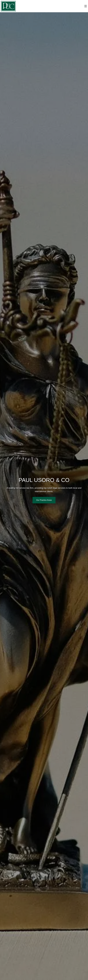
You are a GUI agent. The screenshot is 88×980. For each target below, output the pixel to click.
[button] (8, 6)
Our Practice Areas (44, 500)
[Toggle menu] (86, 6)
